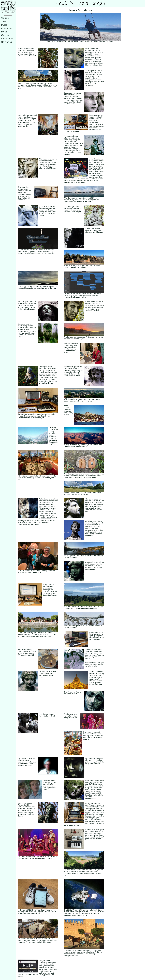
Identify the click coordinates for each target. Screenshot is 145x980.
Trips (4, 21)
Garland (67, 154)
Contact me (7, 42)
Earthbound (31, 56)
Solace (42, 215)
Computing (6, 28)
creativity (96, 639)
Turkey (70, 413)
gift (96, 76)
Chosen (53, 168)
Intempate (89, 536)
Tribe (102, 762)
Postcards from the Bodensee (85, 608)
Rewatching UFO (82, 915)
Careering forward (50, 595)
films (54, 786)
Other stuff (7, 39)
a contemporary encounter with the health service (26, 124)
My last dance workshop (44, 910)
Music (4, 25)
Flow (87, 65)
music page (80, 183)
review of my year (82, 494)
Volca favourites (70, 825)
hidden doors (91, 478)
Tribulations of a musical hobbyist (31, 418)
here (49, 636)
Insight (78, 212)
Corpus (21, 337)
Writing (5, 18)
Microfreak (35, 524)
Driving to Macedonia (53, 441)
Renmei (25, 764)
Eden (50, 383)
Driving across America (73, 447)
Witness (93, 569)
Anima (73, 104)
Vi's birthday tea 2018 (26, 655)
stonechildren (91, 799)
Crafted (96, 311)
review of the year (84, 202)
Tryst (53, 716)
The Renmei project (78, 297)
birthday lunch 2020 (34, 573)
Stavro (20, 816)
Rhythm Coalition (41, 858)
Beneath (31, 309)
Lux (87, 512)
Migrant (99, 232)
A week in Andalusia (78, 267)
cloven (75, 694)
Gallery (5, 35)
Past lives (52, 672)
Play (78, 376)
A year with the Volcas (95, 838)
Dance (4, 32)
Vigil (87, 651)
